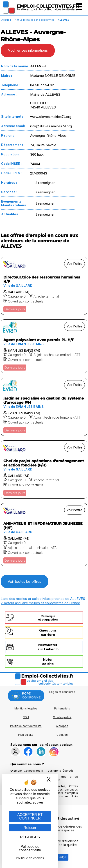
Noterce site (48, 662)
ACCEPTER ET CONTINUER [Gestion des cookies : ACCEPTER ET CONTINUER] (30, 816)
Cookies (62, 735)
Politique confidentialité (26, 726)
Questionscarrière (48, 632)
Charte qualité (62, 717)
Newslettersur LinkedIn (48, 647)
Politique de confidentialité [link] (30, 848)
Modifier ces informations (28, 50)
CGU (26, 717)
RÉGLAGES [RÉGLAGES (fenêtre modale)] (30, 837)
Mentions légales (26, 708)
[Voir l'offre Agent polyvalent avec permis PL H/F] (44, 346)
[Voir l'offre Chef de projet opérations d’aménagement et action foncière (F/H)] (44, 469)
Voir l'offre (74, 264)
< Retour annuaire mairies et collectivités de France (40, 603)
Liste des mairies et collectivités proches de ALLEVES (43, 599)
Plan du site (26, 735)
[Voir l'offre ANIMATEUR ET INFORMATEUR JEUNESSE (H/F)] (44, 535)
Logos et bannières (62, 692)
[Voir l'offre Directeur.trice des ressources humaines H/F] (44, 286)
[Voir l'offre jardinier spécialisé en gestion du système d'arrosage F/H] (44, 407)
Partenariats (62, 708)
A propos (62, 726)
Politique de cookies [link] (30, 858)
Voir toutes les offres (24, 581)
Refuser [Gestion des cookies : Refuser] (30, 828)
